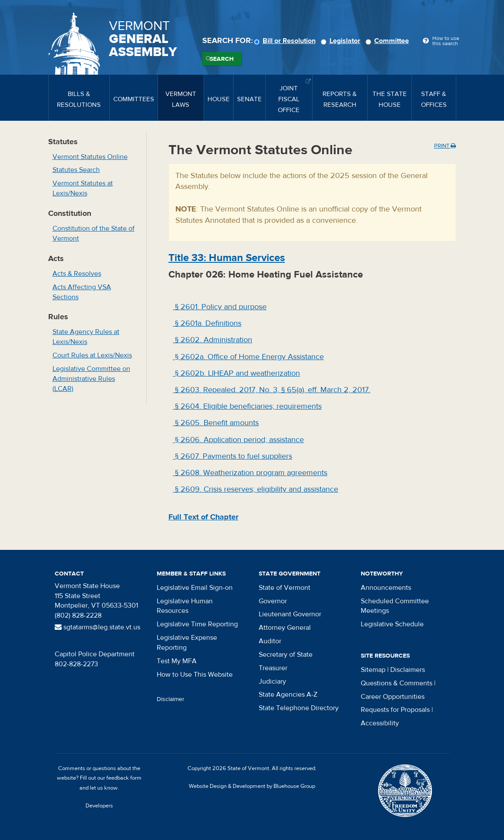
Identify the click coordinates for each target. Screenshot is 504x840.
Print (445, 146)
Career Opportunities (393, 697)
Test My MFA (177, 661)
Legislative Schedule (392, 624)
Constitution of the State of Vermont (94, 233)
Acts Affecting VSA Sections (82, 292)
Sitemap (373, 670)
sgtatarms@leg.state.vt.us (97, 627)
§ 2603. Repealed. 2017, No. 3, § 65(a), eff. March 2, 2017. (272, 390)
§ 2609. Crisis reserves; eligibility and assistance (255, 489)
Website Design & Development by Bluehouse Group (252, 786)
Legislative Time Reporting (197, 624)
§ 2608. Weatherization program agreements (250, 473)
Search (222, 59)
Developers (99, 806)
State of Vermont (285, 588)
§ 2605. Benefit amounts (216, 423)
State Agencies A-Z (288, 694)
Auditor (270, 641)
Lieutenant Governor (290, 614)
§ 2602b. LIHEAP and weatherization (236, 373)
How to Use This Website (195, 675)
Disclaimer (171, 699)
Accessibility (380, 723)
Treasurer (273, 668)
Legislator (342, 41)
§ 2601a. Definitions (207, 323)
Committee (389, 41)
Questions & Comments (397, 683)
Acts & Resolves (77, 274)
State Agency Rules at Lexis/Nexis (86, 337)
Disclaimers (408, 670)
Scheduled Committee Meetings (395, 606)
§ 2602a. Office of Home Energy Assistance (248, 357)
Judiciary (272, 681)
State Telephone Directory (299, 708)
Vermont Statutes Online (90, 157)
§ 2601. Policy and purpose (220, 307)
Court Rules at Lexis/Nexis (92, 355)
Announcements (386, 588)
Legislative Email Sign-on (195, 588)
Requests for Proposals (395, 710)
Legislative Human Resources (185, 606)
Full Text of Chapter (203, 517)
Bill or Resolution (286, 41)
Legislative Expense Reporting (187, 643)
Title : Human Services (227, 258)
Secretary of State (286, 655)
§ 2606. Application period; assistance (238, 440)
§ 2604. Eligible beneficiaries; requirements (247, 406)
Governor (273, 601)
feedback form (124, 778)
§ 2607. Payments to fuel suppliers (232, 456)
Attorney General (285, 628)
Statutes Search (76, 170)
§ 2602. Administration (212, 340)
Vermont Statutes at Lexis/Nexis (83, 188)
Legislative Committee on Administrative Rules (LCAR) (91, 379)
